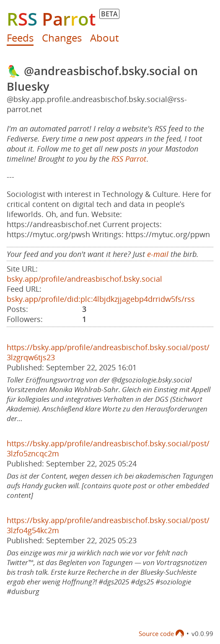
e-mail (158, 254)
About (104, 38)
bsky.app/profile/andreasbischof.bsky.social (84, 279)
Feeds (20, 38)
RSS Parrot (129, 159)
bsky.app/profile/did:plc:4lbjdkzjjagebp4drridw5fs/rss (101, 299)
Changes (62, 38)
